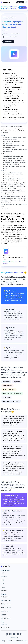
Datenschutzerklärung (21, 641)
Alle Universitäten (6, 618)
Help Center (4, 624)
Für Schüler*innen (6, 600)
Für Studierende (5, 597)
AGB (2, 584)
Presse (3, 587)
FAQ (2, 580)
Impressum (4, 576)
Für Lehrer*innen (6, 611)
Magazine (4, 591)
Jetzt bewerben (23, 8)
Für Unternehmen (6, 608)
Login (3, 573)
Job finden (20, 2)
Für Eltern (4, 615)
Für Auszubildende (6, 604)
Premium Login (5, 628)
